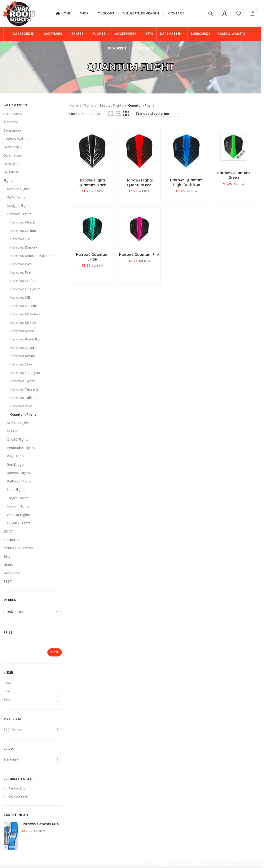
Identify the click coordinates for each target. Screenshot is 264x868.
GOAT (8, 531)
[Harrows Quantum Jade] (92, 229)
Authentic (11, 122)
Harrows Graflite (23, 281)
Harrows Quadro (23, 347)
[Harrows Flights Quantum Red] (139, 151)
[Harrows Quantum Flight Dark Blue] (186, 151)
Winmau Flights (18, 514)
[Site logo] (19, 13)
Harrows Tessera (24, 389)
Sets (7, 556)
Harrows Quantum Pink (139, 255)
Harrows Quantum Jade (92, 257)
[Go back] (81, 67)
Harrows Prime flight (27, 339)
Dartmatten (13, 155)
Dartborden (13, 147)
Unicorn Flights (18, 506)
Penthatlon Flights (21, 448)
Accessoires (13, 114)
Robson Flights (18, 473)
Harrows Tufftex (23, 398)
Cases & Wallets (16, 139)
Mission (13, 431)
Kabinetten (12, 540)
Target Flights (18, 498)
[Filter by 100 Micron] (28, 729)
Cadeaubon (12, 130)
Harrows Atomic (23, 222)
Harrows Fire (20, 272)
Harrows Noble (22, 331)
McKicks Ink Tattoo (18, 548)
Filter (55, 652)
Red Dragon (16, 464)
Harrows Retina (22, 356)
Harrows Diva (21, 264)
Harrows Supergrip (25, 372)
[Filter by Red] (28, 699)
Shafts (8, 565)
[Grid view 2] (111, 114)
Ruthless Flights (19, 481)
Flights (8, 180)
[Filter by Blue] (28, 691)
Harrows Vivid (21, 406)
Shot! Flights (16, 489)
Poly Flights (16, 456)
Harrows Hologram (25, 289)
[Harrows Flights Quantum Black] (92, 151)
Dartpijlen (11, 164)
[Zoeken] (211, 14)
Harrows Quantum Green (234, 175)
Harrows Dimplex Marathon (32, 256)
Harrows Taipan (23, 381)
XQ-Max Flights (19, 523)
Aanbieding (17, 788)
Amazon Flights (19, 189)
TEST (8, 581)
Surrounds (11, 573)
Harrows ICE (20, 297)
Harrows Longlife (24, 306)
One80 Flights (18, 439)
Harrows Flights (19, 214)
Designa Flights (19, 205)
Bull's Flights (16, 197)
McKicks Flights (19, 423)
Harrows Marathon (25, 314)
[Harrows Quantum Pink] (139, 229)
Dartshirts (11, 172)
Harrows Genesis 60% (40, 824)
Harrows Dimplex (24, 247)
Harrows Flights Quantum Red (139, 183)
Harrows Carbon (23, 230)
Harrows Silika (21, 364)
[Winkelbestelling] (158, 114)
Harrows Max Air (23, 322)
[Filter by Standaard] (28, 759)
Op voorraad (18, 796)
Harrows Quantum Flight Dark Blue (186, 182)
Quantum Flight (23, 414)
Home (73, 105)
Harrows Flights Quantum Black (92, 183)
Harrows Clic (20, 239)
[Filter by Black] (28, 683)
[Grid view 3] (118, 114)
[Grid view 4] (126, 114)
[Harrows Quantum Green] (234, 147)
